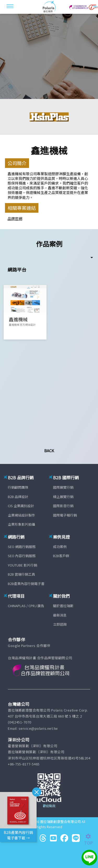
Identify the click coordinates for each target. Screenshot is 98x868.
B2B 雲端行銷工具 (21, 574)
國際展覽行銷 (63, 487)
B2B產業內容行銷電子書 (26, 584)
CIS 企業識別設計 (21, 506)
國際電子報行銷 (65, 515)
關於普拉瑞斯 (63, 606)
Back (49, 451)
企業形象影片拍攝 (21, 524)
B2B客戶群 (61, 556)
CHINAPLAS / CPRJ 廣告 (26, 606)
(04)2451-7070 (20, 722)
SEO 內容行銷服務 (22, 556)
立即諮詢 (60, 624)
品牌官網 (15, 218)
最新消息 (60, 615)
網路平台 (17, 269)
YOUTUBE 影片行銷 (22, 565)
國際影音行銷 (63, 506)
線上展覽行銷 (63, 497)
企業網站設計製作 (21, 515)
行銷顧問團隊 (18, 487)
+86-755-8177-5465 (24, 764)
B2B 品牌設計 (18, 497)
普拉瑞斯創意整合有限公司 (60, 822)
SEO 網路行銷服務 (22, 547)
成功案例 (60, 547)
